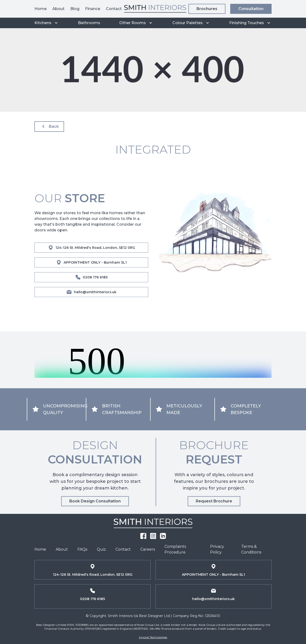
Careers (148, 549)
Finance (93, 9)
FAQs (82, 549)
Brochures (207, 9)
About (58, 9)
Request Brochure (214, 501)
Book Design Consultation (95, 501)
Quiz (101, 549)
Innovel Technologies (153, 637)
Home (41, 9)
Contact (114, 9)
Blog (75, 9)
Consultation (251, 9)
